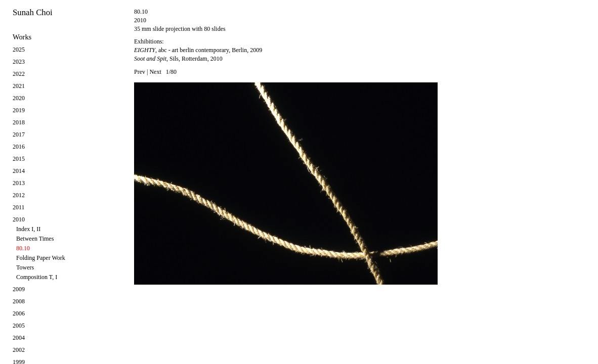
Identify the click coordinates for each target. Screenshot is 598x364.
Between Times (35, 239)
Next (155, 72)
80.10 (23, 248)
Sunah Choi (33, 12)
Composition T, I (37, 277)
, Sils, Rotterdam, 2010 (178, 59)
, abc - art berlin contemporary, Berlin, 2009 (198, 50)
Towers (25, 267)
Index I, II (28, 229)
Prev (140, 72)
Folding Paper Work (41, 258)
